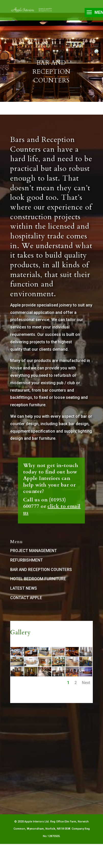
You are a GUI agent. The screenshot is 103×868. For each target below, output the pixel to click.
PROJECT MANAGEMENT (34, 551)
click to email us (52, 497)
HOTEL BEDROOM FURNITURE (38, 579)
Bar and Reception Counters (51, 74)
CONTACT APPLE (26, 598)
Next (86, 683)
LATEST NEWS (24, 588)
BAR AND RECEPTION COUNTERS (41, 570)
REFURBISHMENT (27, 560)
